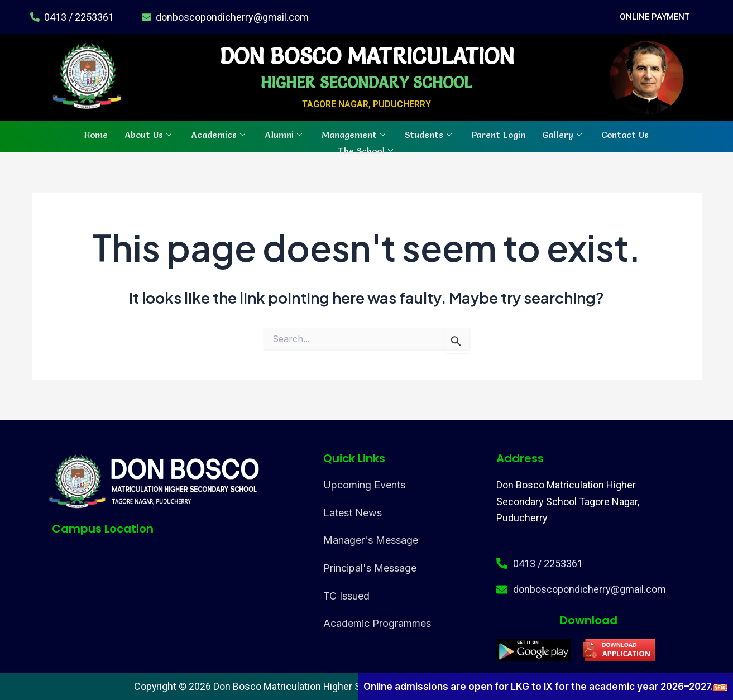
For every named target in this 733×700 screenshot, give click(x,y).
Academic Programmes (377, 623)
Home (96, 134)
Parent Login (498, 134)
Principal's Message (370, 568)
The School (367, 149)
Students (430, 134)
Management (355, 134)
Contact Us (625, 134)
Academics (219, 134)
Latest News (353, 513)
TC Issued (346, 596)
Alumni (285, 134)
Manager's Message (371, 540)
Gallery (563, 134)
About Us (149, 134)
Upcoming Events (364, 485)
